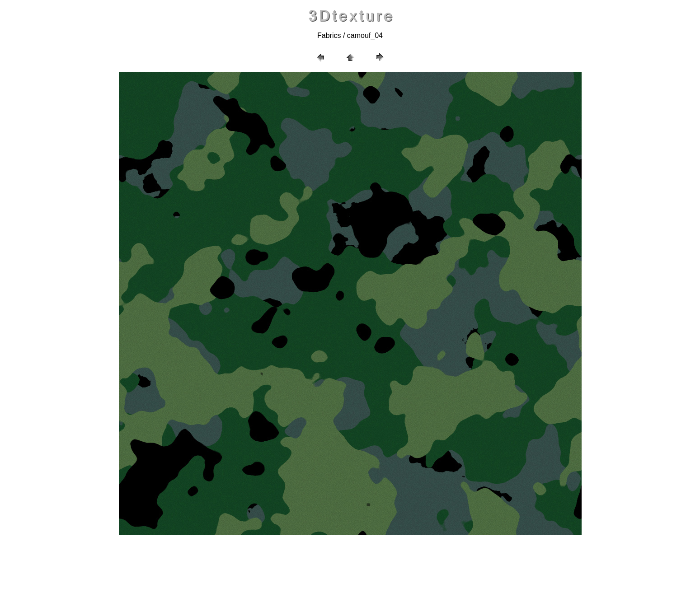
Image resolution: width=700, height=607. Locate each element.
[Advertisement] (350, 571)
